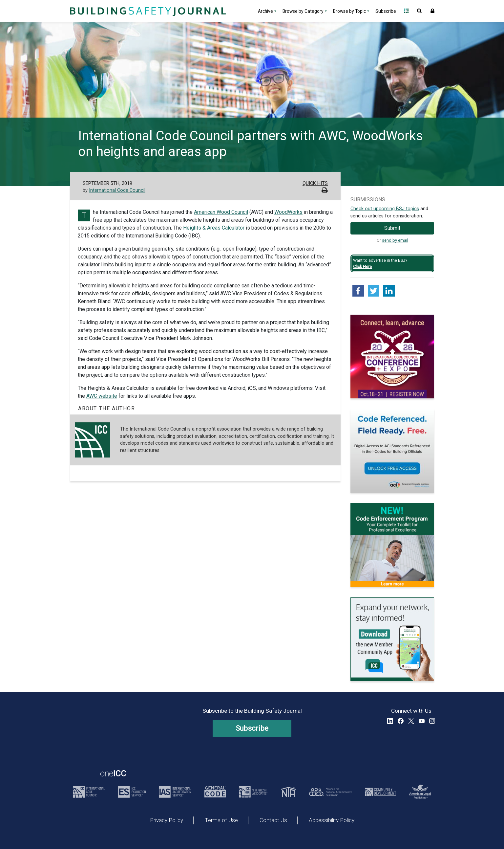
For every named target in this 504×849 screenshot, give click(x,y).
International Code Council (117, 190)
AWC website (102, 396)
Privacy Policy (167, 820)
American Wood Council (221, 212)
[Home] (147, 11)
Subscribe (386, 11)
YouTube (422, 721)
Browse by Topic (349, 11)
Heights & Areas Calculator (214, 228)
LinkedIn (390, 721)
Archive (265, 11)
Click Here (362, 267)
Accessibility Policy (332, 820)
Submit (392, 228)
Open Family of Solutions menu (406, 11)
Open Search (419, 11)
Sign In (432, 11)
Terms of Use (221, 820)
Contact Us (273, 820)
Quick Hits (315, 183)
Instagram (432, 721)
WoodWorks (288, 212)
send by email (395, 240)
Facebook (401, 721)
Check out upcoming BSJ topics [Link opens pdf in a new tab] (385, 209)
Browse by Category (303, 11)
